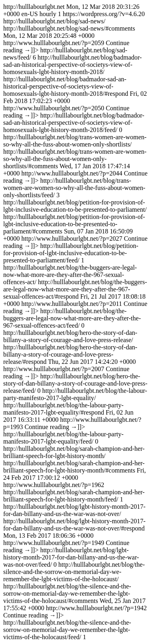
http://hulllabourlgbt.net (75, 322)
